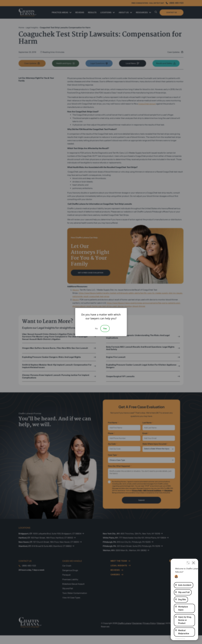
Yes (105, 329)
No (96, 329)
